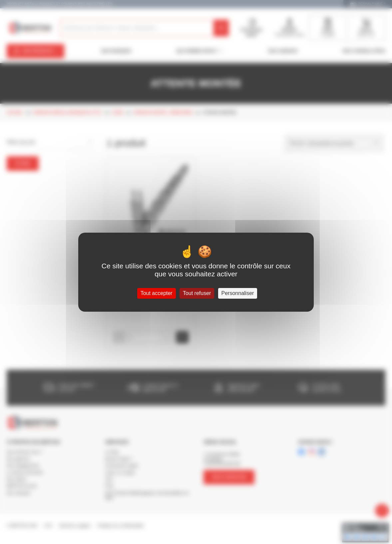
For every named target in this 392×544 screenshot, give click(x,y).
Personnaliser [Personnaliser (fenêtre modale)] (238, 293)
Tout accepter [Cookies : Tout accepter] (157, 293)
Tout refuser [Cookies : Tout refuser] (197, 293)
